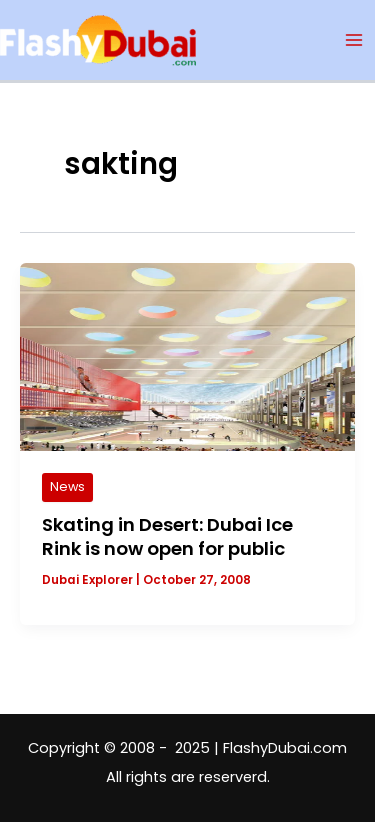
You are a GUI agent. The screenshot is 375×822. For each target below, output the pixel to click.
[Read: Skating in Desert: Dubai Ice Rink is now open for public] (187, 356)
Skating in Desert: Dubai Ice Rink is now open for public (167, 536)
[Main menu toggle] (354, 40)
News (67, 486)
